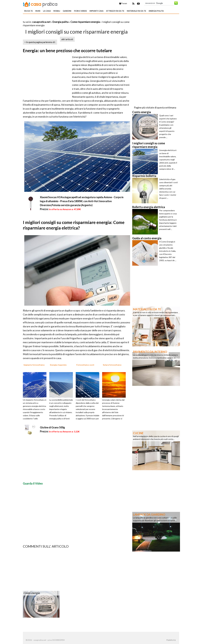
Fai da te (28, 11)
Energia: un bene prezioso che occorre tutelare (67, 50)
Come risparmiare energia (85, 22)
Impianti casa (96, 11)
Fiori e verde (80, 11)
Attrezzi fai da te (115, 11)
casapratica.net (41, 22)
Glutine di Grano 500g (52, 427)
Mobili (57, 11)
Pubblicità (171, 640)
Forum (123, 3)
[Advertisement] (56, 18)
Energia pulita (156, 11)
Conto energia (32, 593)
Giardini (67, 11)
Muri (38, 11)
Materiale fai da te (136, 11)
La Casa (47, 11)
